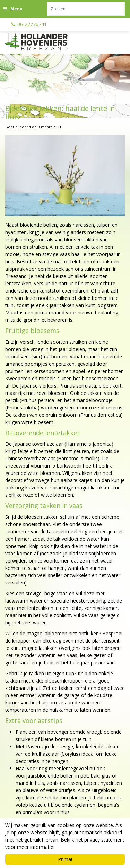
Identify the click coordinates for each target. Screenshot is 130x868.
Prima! (65, 859)
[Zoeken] (86, 9)
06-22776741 (32, 24)
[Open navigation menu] (14, 9)
